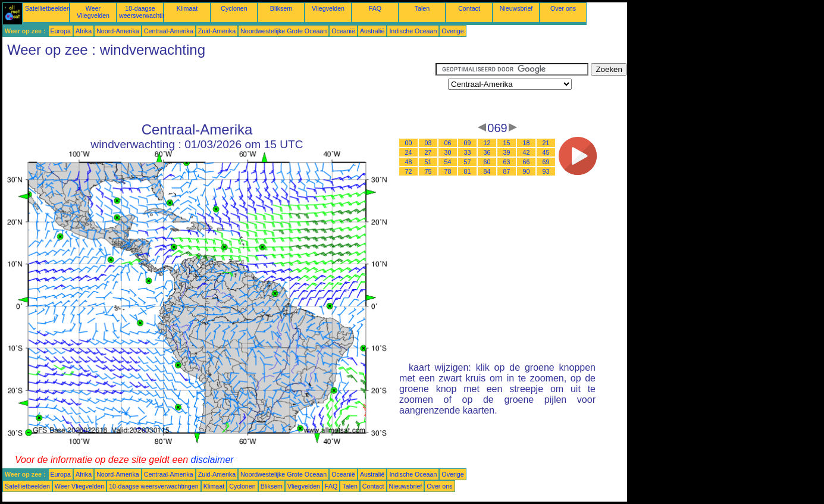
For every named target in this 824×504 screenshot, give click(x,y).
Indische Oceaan (413, 31)
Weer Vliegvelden (93, 12)
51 (428, 162)
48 (409, 162)
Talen (422, 8)
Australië (372, 31)
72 (409, 171)
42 (527, 152)
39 (507, 152)
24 (409, 152)
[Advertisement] (219, 90)
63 (507, 162)
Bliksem (281, 8)
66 (527, 162)
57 (468, 162)
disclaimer (212, 460)
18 (527, 143)
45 (546, 152)
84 (487, 171)
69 (546, 162)
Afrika (84, 31)
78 (448, 171)
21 (546, 143)
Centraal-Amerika (169, 31)
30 (448, 152)
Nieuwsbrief (516, 8)
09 (468, 143)
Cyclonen (234, 8)
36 (487, 152)
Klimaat (187, 8)
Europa (61, 31)
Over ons (563, 8)
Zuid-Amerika (217, 31)
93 (546, 171)
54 (448, 162)
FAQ (375, 8)
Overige (452, 31)
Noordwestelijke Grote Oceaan (283, 31)
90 (527, 171)
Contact (469, 8)
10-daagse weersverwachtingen (148, 12)
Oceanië (343, 31)
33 (468, 152)
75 (428, 171)
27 (428, 152)
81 (468, 171)
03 (428, 143)
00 (409, 143)
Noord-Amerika (118, 31)
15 (507, 143)
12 (487, 143)
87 (507, 171)
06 (448, 143)
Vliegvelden (328, 8)
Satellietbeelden (48, 8)
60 (487, 162)
